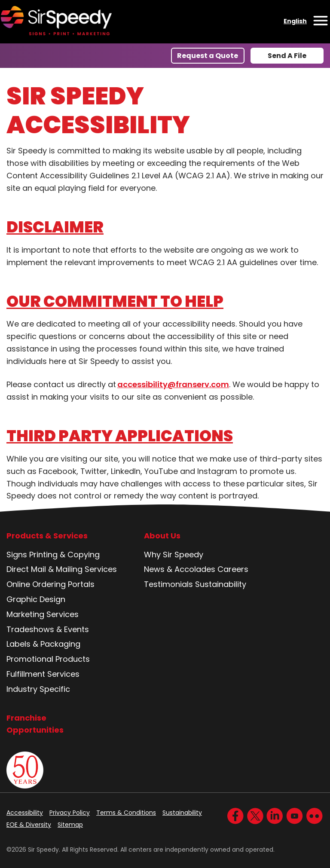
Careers (233, 569)
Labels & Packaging (43, 644)
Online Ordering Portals (50, 584)
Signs (17, 555)
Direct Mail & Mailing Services (62, 569)
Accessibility (25, 813)
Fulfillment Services (43, 674)
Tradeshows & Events (48, 629)
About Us (162, 536)
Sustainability (221, 584)
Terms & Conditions (126, 813)
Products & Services (47, 536)
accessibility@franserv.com (173, 384)
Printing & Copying (64, 555)
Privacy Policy (70, 813)
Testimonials (168, 584)
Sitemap (70, 825)
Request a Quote (208, 56)
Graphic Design (36, 599)
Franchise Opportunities (35, 724)
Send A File (287, 56)
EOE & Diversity (29, 825)
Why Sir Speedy (174, 555)
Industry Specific (38, 689)
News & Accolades (180, 569)
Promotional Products (48, 659)
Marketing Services (43, 614)
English (295, 21)
